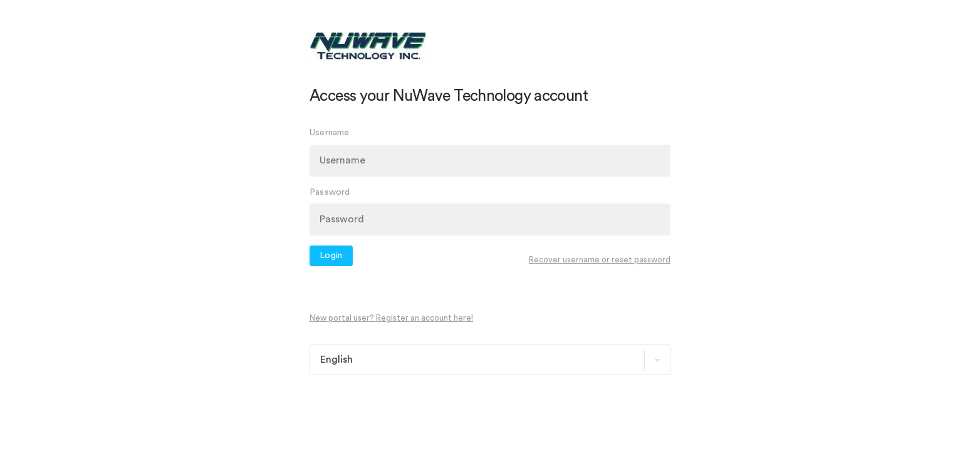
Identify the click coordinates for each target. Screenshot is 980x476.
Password (330, 192)
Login (331, 256)
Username (330, 133)
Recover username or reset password (600, 259)
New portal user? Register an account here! (391, 318)
